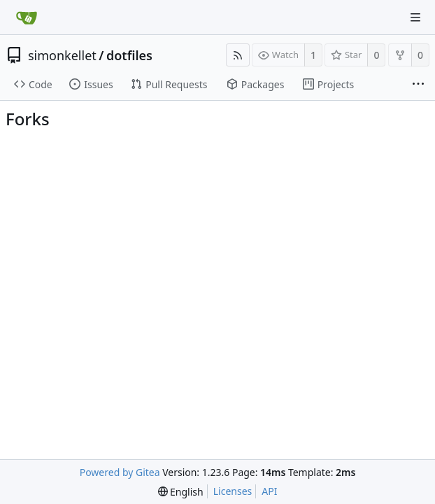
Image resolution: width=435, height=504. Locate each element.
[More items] (418, 85)
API (269, 491)
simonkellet (62, 55)
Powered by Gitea (120, 472)
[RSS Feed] (238, 55)
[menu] (181, 492)
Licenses (233, 491)
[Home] (27, 17)
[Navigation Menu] (415, 17)
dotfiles (129, 55)
